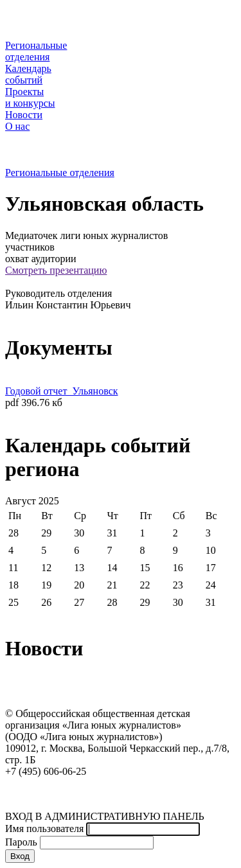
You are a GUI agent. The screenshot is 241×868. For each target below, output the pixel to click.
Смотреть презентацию (56, 270)
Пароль (21, 842)
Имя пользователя (44, 828)
